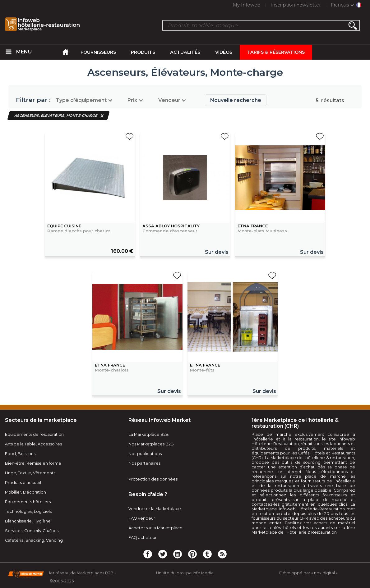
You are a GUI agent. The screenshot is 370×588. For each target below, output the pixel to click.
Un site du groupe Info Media (185, 573)
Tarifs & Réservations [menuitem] (276, 52)
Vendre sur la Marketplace (155, 509)
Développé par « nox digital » (308, 573)
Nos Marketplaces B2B (151, 444)
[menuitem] (9, 52)
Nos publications (145, 454)
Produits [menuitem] (143, 52)
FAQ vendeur (142, 518)
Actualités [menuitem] (185, 52)
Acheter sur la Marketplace (155, 528)
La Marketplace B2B (149, 434)
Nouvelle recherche (236, 100)
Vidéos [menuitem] (224, 52)
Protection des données (153, 479)
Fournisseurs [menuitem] (98, 52)
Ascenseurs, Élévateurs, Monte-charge (56, 116)
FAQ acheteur (143, 538)
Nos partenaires (144, 463)
